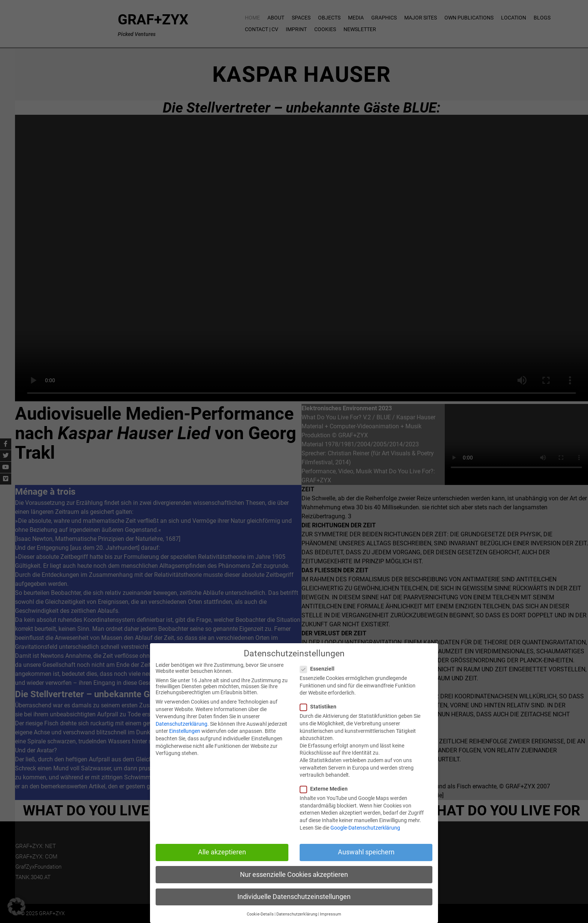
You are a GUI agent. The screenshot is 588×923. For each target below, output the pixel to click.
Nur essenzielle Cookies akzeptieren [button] (294, 875)
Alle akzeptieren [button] (222, 852)
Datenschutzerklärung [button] (297, 914)
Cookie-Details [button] (260, 914)
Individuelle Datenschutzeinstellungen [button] (294, 897)
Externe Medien (327, 789)
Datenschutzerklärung (181, 724)
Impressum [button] (331, 914)
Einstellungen (185, 731)
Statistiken (321, 707)
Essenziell (320, 669)
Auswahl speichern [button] (366, 852)
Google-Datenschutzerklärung (365, 828)
